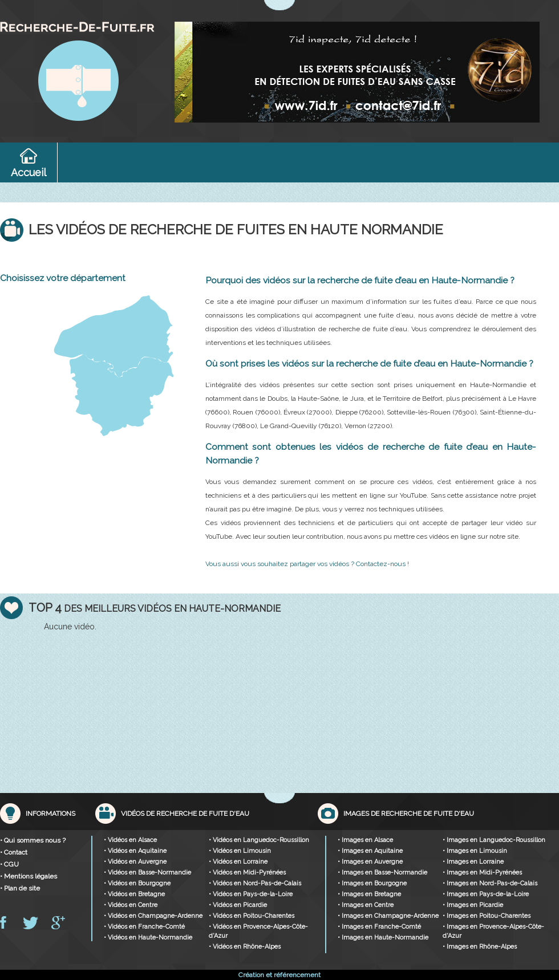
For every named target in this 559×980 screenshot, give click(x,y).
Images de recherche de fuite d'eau (409, 814)
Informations (50, 814)
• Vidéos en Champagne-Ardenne (153, 916)
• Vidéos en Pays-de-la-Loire (251, 894)
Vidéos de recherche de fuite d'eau (185, 814)
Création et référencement (279, 975)
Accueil (29, 172)
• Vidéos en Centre (131, 905)
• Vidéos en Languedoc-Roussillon (259, 840)
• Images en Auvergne (370, 862)
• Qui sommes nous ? (33, 840)
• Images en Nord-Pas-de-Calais (490, 883)
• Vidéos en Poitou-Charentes (252, 916)
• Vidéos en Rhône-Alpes (245, 947)
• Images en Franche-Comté (379, 927)
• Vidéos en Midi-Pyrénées (247, 873)
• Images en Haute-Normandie (383, 938)
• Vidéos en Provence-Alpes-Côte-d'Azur (258, 931)
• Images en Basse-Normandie (382, 873)
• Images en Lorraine (473, 862)
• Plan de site (20, 888)
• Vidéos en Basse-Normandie (147, 873)
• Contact (14, 852)
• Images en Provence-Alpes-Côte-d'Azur (493, 931)
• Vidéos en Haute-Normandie (148, 938)
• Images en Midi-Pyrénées (482, 873)
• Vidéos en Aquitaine (135, 851)
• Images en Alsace (365, 840)
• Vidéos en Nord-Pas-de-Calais (255, 883)
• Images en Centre (366, 905)
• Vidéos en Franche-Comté (144, 927)
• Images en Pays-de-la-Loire (486, 894)
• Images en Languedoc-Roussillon (494, 840)
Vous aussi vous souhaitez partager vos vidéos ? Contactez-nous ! (307, 564)
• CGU (9, 864)
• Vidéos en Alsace (130, 840)
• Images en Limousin (475, 851)
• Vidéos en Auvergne (135, 862)
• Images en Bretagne (369, 894)
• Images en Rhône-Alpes (480, 947)
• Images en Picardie (473, 905)
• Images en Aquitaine (370, 851)
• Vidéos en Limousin (240, 851)
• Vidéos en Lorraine (238, 862)
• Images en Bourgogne (372, 883)
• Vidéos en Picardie (238, 905)
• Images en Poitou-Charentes (487, 916)
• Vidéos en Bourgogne (137, 883)
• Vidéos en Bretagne (134, 894)
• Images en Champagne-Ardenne (388, 916)
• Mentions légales (29, 876)
